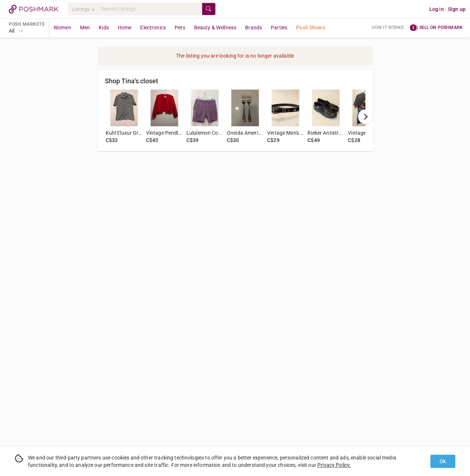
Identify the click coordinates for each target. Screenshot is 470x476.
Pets (180, 28)
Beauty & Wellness (215, 28)
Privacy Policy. (334, 465)
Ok (443, 461)
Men (85, 28)
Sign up (457, 9)
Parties (279, 28)
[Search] (150, 9)
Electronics (153, 28)
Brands (254, 28)
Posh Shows (311, 28)
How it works (388, 28)
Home (125, 28)
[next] (365, 117)
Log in (437, 9)
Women (62, 28)
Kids (104, 28)
